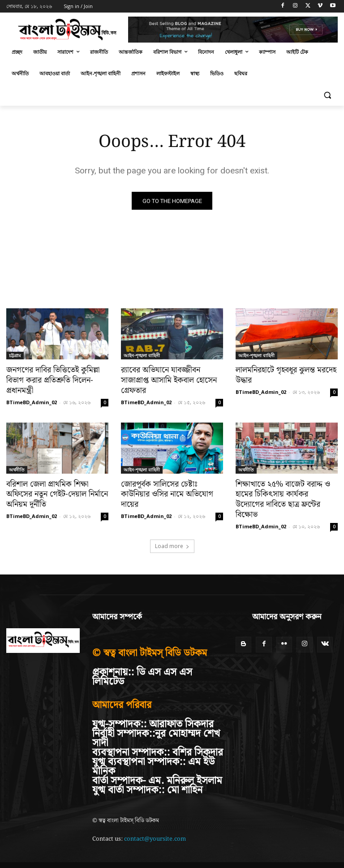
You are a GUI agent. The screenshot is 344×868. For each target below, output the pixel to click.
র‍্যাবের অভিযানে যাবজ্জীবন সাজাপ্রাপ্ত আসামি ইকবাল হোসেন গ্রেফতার (166, 380)
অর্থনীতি (17, 469)
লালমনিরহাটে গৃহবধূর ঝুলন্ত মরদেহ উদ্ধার (283, 376)
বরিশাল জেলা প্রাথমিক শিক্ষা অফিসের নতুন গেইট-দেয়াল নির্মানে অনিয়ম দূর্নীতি (54, 493)
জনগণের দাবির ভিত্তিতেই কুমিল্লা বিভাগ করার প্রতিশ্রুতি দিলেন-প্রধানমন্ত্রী (51, 380)
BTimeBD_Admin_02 (32, 401)
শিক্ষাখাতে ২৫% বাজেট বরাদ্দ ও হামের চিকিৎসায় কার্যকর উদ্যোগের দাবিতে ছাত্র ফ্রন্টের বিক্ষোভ (284, 493)
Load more (172, 534)
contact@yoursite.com (155, 827)
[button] (327, 95)
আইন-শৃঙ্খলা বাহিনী (142, 356)
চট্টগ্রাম (15, 356)
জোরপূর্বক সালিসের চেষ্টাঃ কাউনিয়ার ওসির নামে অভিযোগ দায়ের (172, 488)
